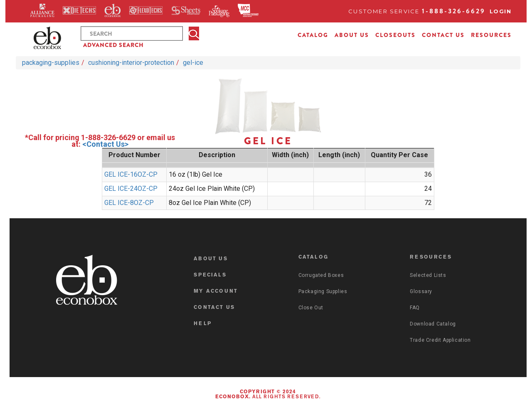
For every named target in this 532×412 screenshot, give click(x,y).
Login (501, 11)
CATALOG (313, 35)
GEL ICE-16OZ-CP (131, 174)
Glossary (421, 291)
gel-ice (193, 63)
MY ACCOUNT (216, 291)
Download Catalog (433, 324)
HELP (203, 324)
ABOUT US (352, 35)
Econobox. (233, 397)
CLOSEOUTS (395, 35)
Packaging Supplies (323, 291)
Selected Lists (428, 275)
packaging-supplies (51, 63)
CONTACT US (443, 35)
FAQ (415, 308)
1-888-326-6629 (454, 11)
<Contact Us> (105, 144)
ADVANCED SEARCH (113, 45)
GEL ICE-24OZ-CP (131, 189)
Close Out (311, 308)
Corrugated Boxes (321, 275)
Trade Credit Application (440, 340)
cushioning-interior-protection (131, 63)
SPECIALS (210, 275)
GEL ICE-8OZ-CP (129, 203)
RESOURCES (491, 35)
